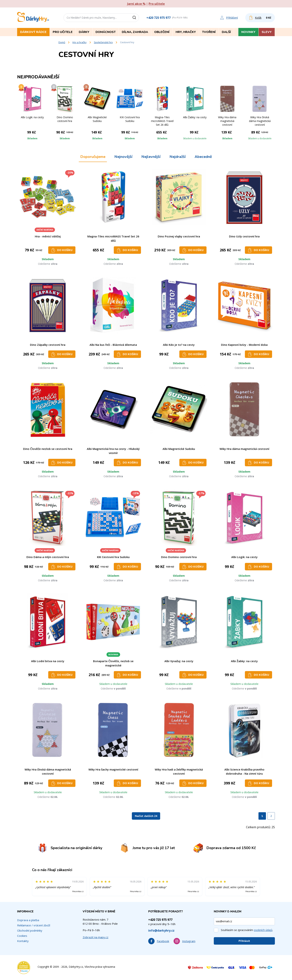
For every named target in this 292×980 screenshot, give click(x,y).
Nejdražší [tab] (178, 157)
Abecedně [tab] (203, 157)
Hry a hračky (80, 42)
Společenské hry (103, 42)
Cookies (22, 936)
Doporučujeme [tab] (93, 157)
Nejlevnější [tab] (151, 157)
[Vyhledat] (136, 18)
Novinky (248, 32)
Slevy (267, 32)
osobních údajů (263, 930)
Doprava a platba (28, 920)
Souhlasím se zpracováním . (247, 930)
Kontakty (23, 941)
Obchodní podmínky (30, 930)
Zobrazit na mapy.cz (96, 937)
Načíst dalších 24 (146, 816)
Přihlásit (244, 941)
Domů (62, 42)
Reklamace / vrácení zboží (34, 925)
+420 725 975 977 (158, 18)
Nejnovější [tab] (123, 157)
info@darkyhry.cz (161, 930)
